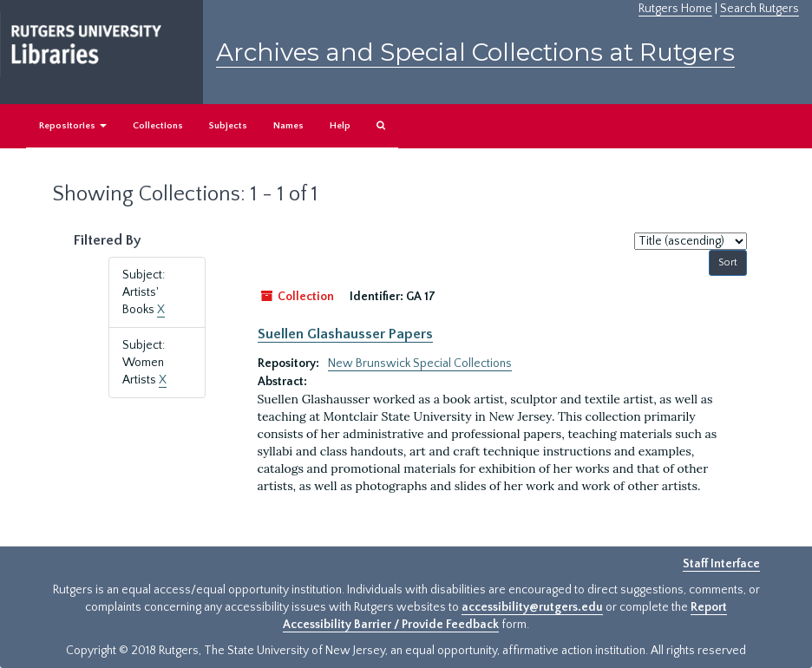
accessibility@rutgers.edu (532, 607)
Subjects (228, 126)
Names (288, 126)
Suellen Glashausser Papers (345, 334)
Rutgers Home (675, 9)
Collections (158, 126)
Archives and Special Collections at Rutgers (475, 52)
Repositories (73, 126)
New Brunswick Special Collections (420, 363)
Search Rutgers (760, 9)
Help (340, 126)
